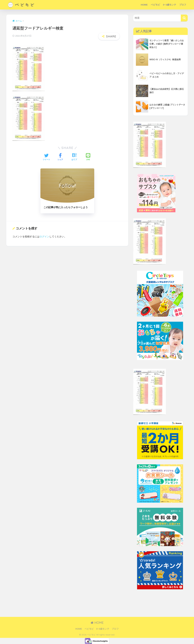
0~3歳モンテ (170, 5)
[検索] (184, 18)
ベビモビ (155, 5)
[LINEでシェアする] (88, 157)
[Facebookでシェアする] (60, 157)
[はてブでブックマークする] (74, 157)
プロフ (183, 5)
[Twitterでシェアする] (46, 157)
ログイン (44, 236)
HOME (144, 5)
